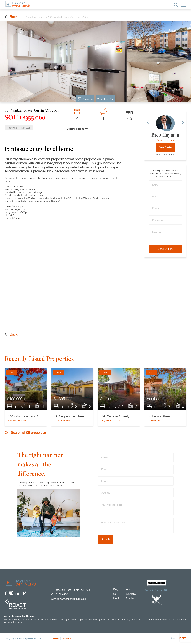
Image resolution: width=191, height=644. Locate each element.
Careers (131, 594)
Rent (116, 598)
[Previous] (148, 122)
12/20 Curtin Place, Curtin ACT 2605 (71, 590)
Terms (55, 638)
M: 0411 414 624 (165, 154)
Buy (116, 589)
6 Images (85, 99)
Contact (131, 598)
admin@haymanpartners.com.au (69, 599)
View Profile (165, 147)
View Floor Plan (105, 99)
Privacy (67, 638)
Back (11, 17)
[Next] (183, 122)
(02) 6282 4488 (60, 594)
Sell (115, 594)
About (130, 589)
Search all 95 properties (25, 433)
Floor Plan (12, 128)
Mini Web (26, 128)
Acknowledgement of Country (19, 616)
